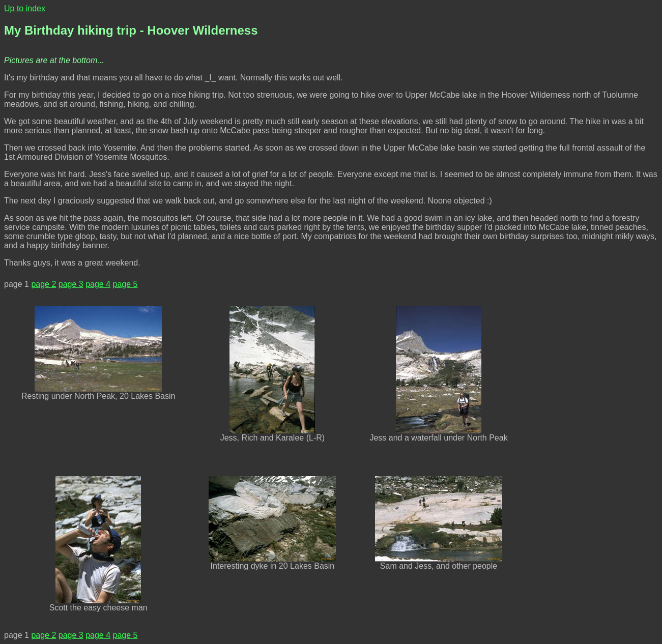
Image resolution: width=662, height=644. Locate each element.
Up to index (25, 8)
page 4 (98, 284)
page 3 (71, 284)
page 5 (125, 284)
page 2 (44, 284)
